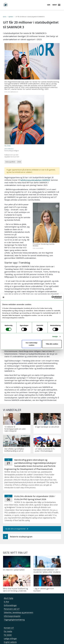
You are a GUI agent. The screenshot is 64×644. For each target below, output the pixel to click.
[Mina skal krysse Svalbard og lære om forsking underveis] (17, 568)
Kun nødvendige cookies (32, 344)
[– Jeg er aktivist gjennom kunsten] (47, 568)
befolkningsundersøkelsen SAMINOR (35, 180)
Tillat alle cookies (52, 344)
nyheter (11, 17)
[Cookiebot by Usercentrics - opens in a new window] (53, 297)
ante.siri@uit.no (9, 149)
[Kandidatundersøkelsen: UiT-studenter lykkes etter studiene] (47, 550)
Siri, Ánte (7, 146)
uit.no (5, 17)
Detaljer (55, 337)
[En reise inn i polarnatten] (17, 548)
